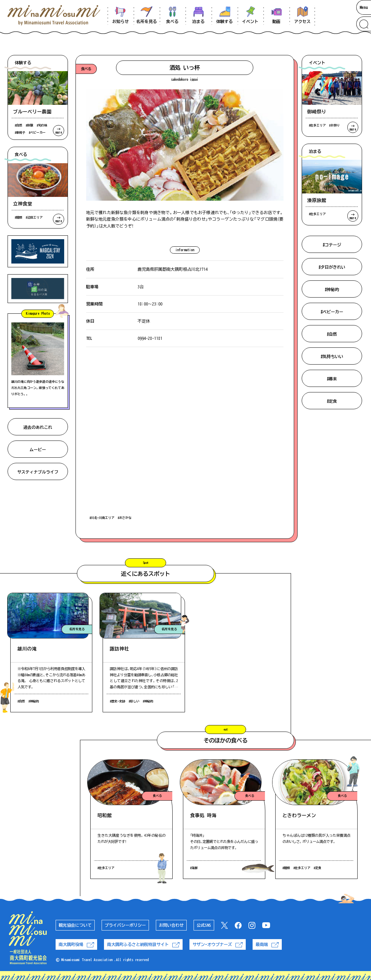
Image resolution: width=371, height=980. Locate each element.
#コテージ (332, 245)
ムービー (38, 449)
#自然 (332, 334)
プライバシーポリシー (125, 925)
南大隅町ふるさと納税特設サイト (143, 945)
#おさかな (125, 518)
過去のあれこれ (38, 427)
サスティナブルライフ (38, 472)
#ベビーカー (332, 312)
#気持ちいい (332, 356)
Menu (364, 7)
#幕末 (332, 379)
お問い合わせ (171, 925)
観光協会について (75, 925)
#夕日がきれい (332, 267)
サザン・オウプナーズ (218, 945)
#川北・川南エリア (102, 518)
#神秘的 (332, 289)
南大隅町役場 (76, 945)
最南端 (267, 945)
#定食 (332, 401)
